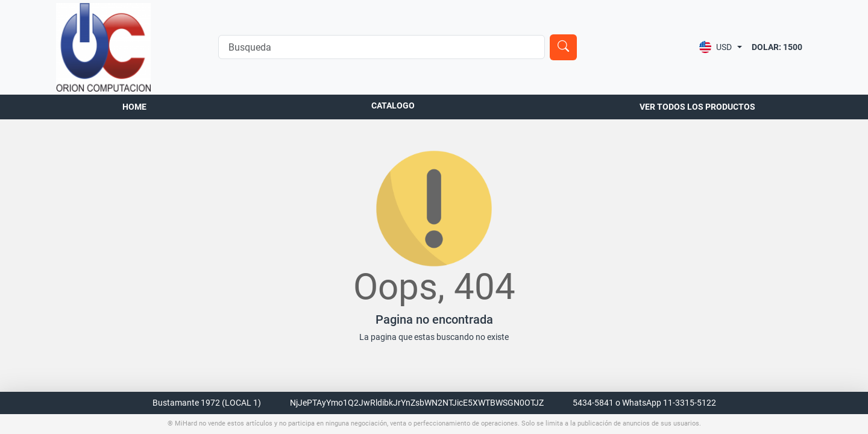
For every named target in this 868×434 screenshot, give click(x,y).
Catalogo (393, 105)
